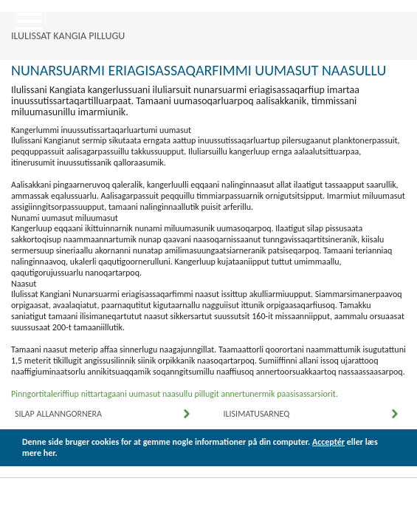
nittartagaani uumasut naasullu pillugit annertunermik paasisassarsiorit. (210, 394)
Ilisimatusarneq (257, 414)
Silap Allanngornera (58, 414)
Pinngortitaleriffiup (46, 394)
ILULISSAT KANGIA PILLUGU (68, 36)
